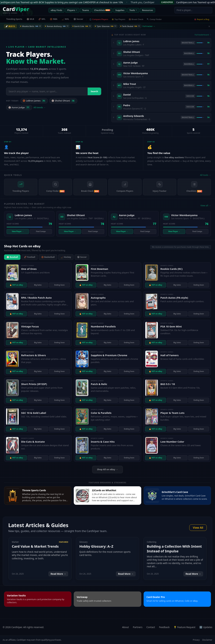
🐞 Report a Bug (202, 19)
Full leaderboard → (203, 35)
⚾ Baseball (12, 257)
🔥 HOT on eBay (16, 285)
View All (198, 528)
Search (94, 91)
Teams (86, 10)
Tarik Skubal (133, 26)
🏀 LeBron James (34, 101)
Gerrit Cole (83, 26)
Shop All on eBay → (107, 469)
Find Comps (41, 231)
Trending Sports (14, 19)
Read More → (58, 574)
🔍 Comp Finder (154, 19)
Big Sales (38, 285)
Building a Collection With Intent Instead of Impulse (174, 549)
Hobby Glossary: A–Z (96, 546)
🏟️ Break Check (136, 19)
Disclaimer (207, 640)
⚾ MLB (30, 19)
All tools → (205, 175)
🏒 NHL (65, 19)
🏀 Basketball (48, 257)
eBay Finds (56, 10)
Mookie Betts (31, 26)
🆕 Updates (206, 627)
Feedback (164, 627)
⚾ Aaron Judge (19, 107)
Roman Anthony (58, 26)
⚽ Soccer (78, 19)
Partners (138, 627)
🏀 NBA (54, 19)
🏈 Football (30, 257)
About (126, 627)
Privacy (196, 640)
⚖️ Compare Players (99, 19)
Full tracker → (152, 26)
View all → (206, 205)
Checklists (102, 10)
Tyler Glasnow (108, 26)
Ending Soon (59, 285)
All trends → (39, 107)
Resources (148, 10)
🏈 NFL (42, 19)
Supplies (120, 10)
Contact (151, 627)
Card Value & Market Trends (35, 546)
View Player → (18, 231)
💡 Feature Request (185, 627)
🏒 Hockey (66, 257)
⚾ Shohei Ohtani (63, 101)
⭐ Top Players (118, 19)
